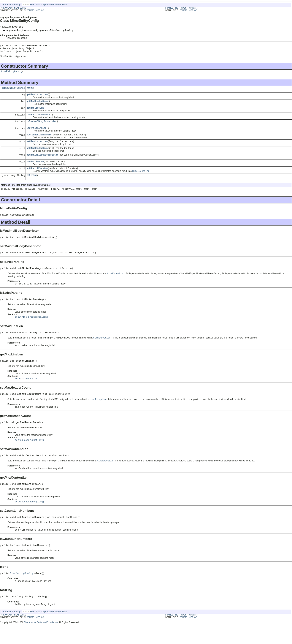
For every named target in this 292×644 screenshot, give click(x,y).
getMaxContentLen (37, 98)
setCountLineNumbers (39, 140)
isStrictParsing (36, 133)
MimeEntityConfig (12, 74)
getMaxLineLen (35, 112)
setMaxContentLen (37, 147)
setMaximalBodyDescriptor (42, 162)
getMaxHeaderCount (38, 105)
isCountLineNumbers (38, 119)
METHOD (40, 10)
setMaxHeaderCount (38, 154)
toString (32, 183)
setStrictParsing (37, 176)
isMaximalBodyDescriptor (42, 126)
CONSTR (30, 10)
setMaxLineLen (35, 169)
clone (30, 91)
